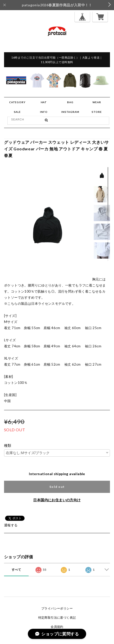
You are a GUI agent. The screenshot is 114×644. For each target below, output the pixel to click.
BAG (70, 102)
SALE (17, 112)
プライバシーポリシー (57, 608)
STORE (97, 112)
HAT (44, 102)
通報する (11, 525)
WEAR (97, 102)
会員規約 (57, 627)
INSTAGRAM (70, 112)
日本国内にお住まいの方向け (57, 500)
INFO (44, 112)
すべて (16, 570)
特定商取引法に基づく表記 (57, 618)
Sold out (57, 487)
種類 (8, 445)
